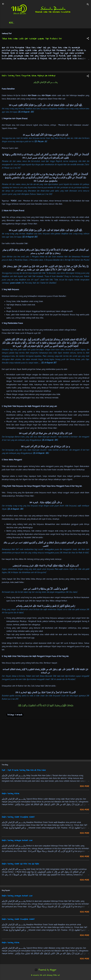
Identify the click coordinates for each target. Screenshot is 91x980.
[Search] (88, 5)
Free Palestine (66, 23)
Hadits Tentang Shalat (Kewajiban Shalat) (18, 817)
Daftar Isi (25, 23)
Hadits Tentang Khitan (11, 794)
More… (79, 23)
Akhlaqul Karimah (15, 715)
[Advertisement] (45, 740)
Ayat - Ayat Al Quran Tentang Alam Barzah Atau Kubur (24, 771)
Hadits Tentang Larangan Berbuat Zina (17, 841)
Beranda (13, 23)
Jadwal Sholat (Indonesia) (45, 23)
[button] (88, 39)
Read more (85, 787)
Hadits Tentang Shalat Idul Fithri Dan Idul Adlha (20, 864)
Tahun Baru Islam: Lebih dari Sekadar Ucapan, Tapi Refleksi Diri (32, 39)
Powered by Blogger (45, 970)
